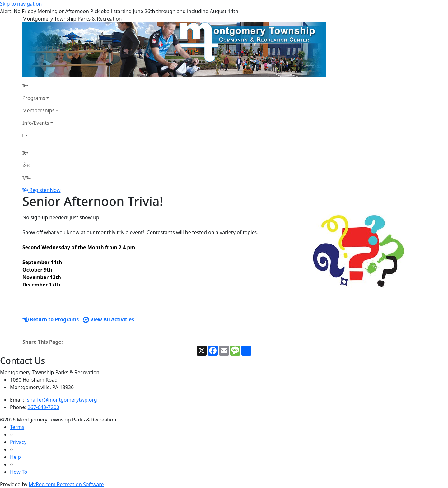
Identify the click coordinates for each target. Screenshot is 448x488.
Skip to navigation (21, 4)
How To (19, 472)
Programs (34, 98)
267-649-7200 (44, 407)
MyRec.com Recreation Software (66, 484)
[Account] (40, 135)
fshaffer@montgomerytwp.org (61, 400)
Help (15, 457)
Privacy (18, 442)
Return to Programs (51, 319)
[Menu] (27, 178)
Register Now (45, 190)
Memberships (38, 110)
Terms (17, 427)
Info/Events (36, 123)
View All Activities (109, 319)
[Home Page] (40, 86)
